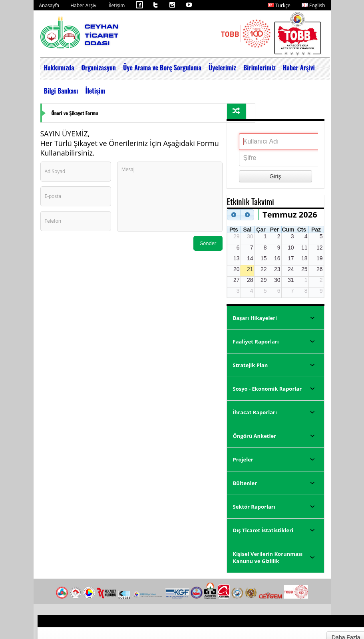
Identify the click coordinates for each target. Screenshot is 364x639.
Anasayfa (49, 5)
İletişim (117, 5)
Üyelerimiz (222, 68)
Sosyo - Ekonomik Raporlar (268, 389)
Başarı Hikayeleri (255, 318)
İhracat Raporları (255, 412)
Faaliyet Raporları (256, 341)
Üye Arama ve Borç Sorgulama (162, 68)
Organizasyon (99, 68)
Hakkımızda (59, 68)
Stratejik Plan (251, 365)
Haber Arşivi (84, 5)
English (313, 5)
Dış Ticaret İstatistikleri (263, 530)
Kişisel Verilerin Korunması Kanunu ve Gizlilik (268, 557)
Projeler (243, 459)
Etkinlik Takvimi (251, 201)
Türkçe (279, 5)
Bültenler (245, 483)
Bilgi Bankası (61, 91)
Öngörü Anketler (255, 436)
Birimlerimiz (260, 68)
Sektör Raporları (254, 507)
